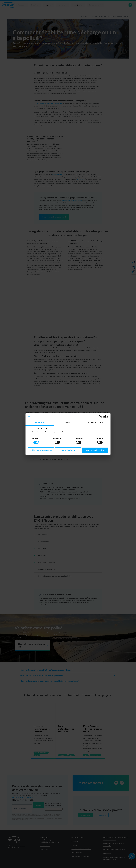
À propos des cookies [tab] (96, 423)
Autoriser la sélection (68, 450)
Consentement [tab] (39, 423)
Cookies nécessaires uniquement (41, 450)
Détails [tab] (67, 423)
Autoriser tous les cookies (95, 450)
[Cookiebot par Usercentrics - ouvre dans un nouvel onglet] (100, 417)
